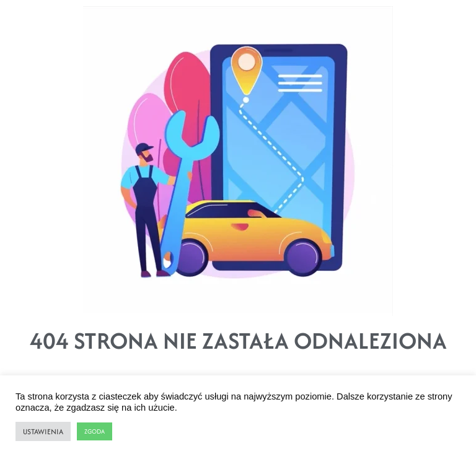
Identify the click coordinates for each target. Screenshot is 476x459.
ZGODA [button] (95, 431)
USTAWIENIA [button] (43, 431)
